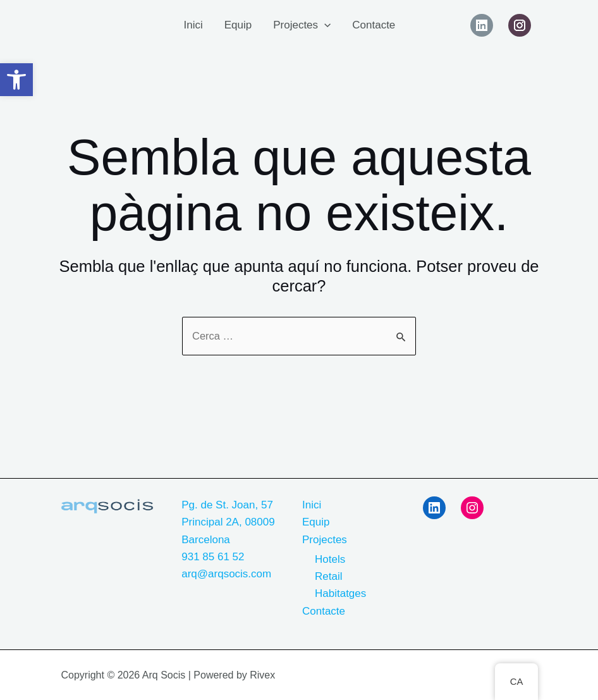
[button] (16, 80)
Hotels (330, 559)
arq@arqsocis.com (226, 574)
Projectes (302, 25)
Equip (238, 25)
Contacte (374, 25)
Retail (328, 576)
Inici (193, 25)
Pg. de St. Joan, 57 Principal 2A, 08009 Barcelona (228, 522)
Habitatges (340, 593)
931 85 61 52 (213, 557)
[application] (324, 25)
